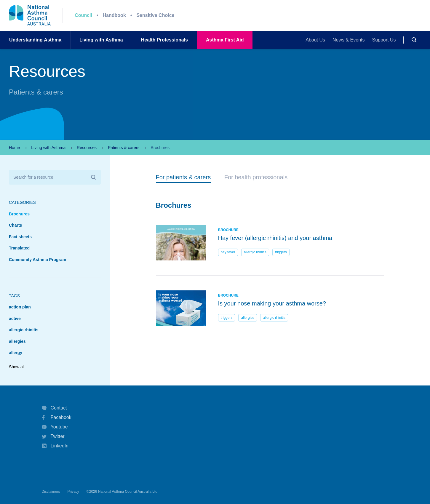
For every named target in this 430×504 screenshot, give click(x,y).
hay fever (228, 252)
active (15, 319)
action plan (20, 307)
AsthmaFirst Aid (225, 40)
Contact (54, 408)
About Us (315, 40)
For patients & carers (183, 177)
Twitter (53, 436)
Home (14, 148)
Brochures (19, 214)
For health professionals (256, 177)
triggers (281, 252)
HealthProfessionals (164, 40)
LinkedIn (55, 446)
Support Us (384, 40)
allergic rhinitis (24, 330)
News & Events (349, 40)
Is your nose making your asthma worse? (272, 303)
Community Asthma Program (37, 260)
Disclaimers (51, 492)
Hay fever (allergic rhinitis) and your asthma (275, 238)
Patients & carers (124, 148)
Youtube (55, 427)
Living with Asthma (48, 148)
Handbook (114, 15)
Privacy (73, 492)
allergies (17, 341)
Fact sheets (20, 237)
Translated (19, 248)
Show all (17, 367)
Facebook (57, 417)
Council (83, 15)
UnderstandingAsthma (35, 40)
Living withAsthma (101, 40)
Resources (87, 148)
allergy (16, 353)
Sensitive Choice (155, 15)
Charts (15, 225)
